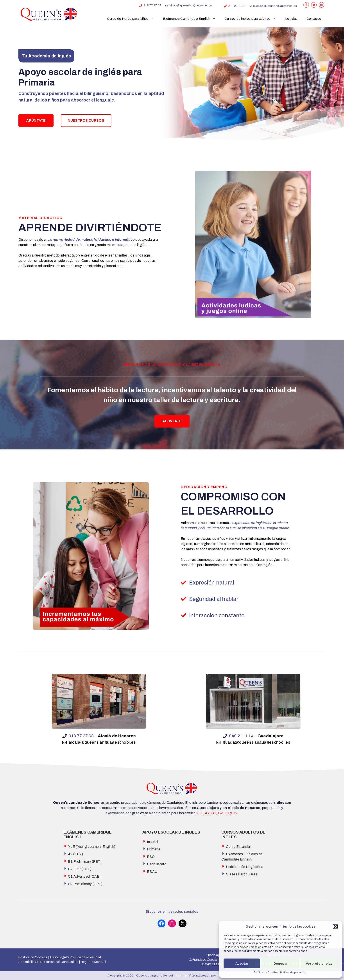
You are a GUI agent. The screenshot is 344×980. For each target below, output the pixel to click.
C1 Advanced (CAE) (84, 876)
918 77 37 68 (152, 5)
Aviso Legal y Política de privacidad (75, 957)
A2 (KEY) (75, 854)
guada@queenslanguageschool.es (275, 6)
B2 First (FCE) (80, 869)
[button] (335, 927)
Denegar (281, 964)
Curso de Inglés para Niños (133, 19)
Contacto (314, 19)
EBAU (152, 872)
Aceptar (242, 964)
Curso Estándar (238, 847)
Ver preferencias (319, 964)
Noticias (291, 19)
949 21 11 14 (237, 6)
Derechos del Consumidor (59, 962)
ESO (151, 857)
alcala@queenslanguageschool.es (191, 5)
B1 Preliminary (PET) (85, 862)
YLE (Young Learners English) (92, 847)
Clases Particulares (242, 874)
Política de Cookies (266, 973)
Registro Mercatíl (93, 962)
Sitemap (182, 976)
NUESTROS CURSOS (86, 120)
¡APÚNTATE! (36, 120)
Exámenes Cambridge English (192, 19)
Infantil (152, 842)
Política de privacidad (294, 973)
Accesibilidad (28, 962)
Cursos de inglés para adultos (252, 19)
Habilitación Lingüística (245, 867)
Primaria (154, 849)
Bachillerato (157, 864)
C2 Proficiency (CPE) (85, 884)
